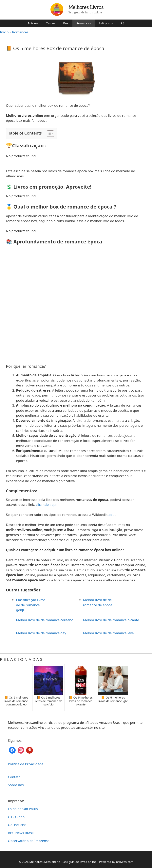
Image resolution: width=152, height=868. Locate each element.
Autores (33, 23)
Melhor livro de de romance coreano (45, 620)
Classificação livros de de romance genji (31, 605)
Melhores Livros (86, 7)
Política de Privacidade (26, 764)
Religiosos (106, 23)
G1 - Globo (16, 817)
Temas (51, 23)
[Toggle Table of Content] (48, 134)
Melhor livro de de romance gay (41, 633)
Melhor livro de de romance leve (108, 633)
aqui (112, 515)
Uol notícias (17, 825)
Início (4, 32)
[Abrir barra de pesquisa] (123, 23)
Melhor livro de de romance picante (111, 620)
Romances (84, 23)
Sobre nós (16, 785)
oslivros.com (125, 862)
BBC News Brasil (21, 833)
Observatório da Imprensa (29, 841)
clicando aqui (46, 505)
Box (66, 23)
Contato (14, 777)
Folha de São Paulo (23, 809)
